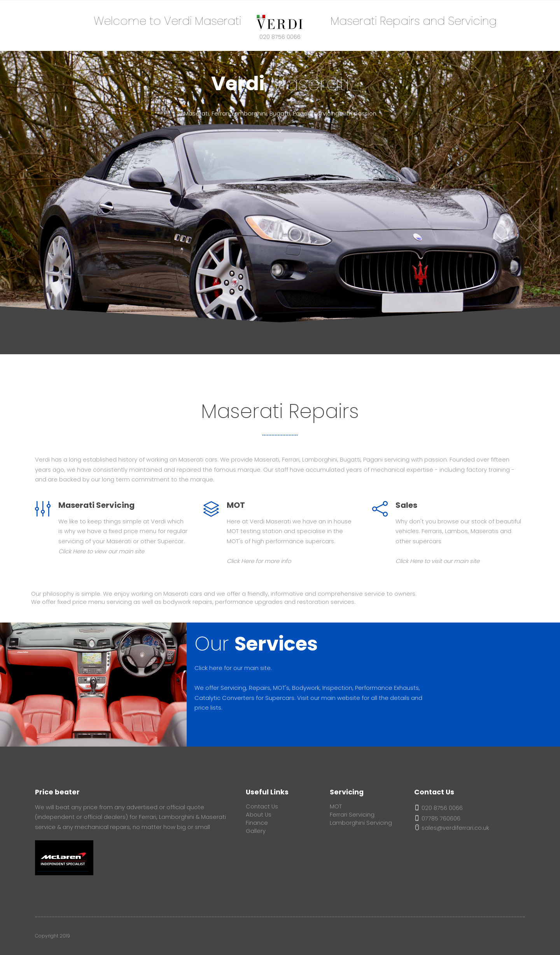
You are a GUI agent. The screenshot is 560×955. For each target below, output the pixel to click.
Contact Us (262, 806)
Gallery (256, 831)
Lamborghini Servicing (361, 823)
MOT (336, 806)
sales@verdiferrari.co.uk (452, 828)
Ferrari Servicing (352, 815)
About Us (259, 815)
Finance (257, 823)
